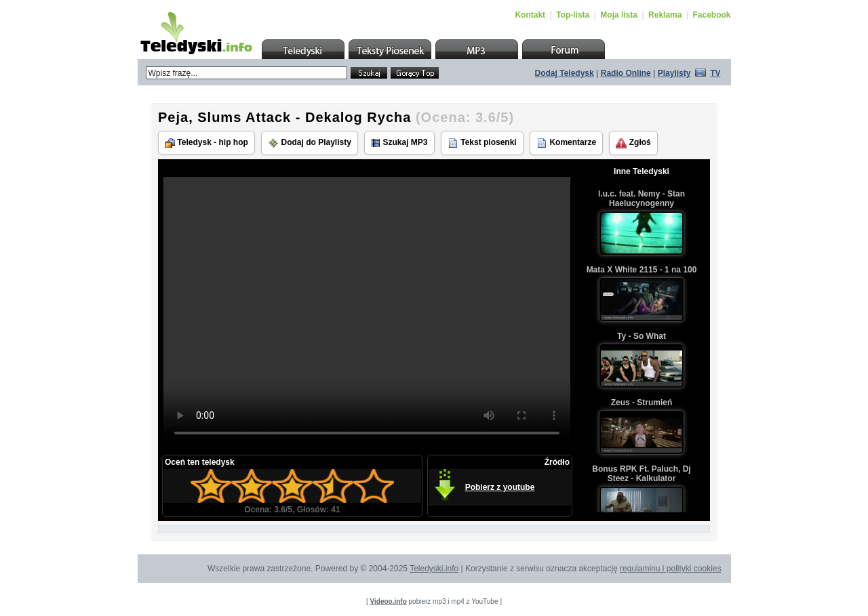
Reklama (665, 15)
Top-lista (573, 15)
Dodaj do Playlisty (310, 143)
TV (715, 73)
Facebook (711, 15)
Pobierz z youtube (500, 487)
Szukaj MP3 (399, 143)
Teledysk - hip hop (206, 143)
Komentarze (566, 143)
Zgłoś (633, 143)
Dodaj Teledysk (565, 73)
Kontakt (530, 15)
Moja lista (619, 15)
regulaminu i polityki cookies (670, 569)
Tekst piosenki (482, 143)
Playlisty (674, 73)
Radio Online (626, 73)
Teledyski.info (434, 569)
